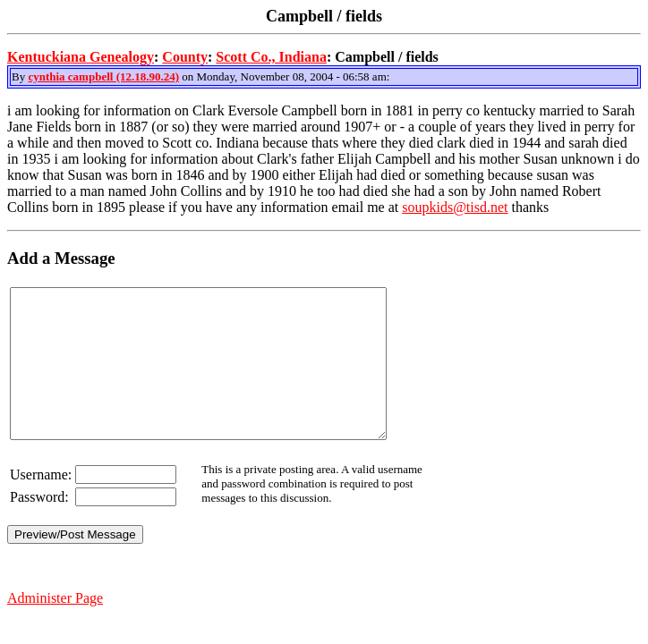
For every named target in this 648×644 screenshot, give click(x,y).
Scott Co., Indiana (271, 57)
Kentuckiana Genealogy (81, 57)
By (20, 76)
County (185, 57)
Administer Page (55, 627)
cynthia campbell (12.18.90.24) (103, 76)
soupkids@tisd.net (455, 207)
